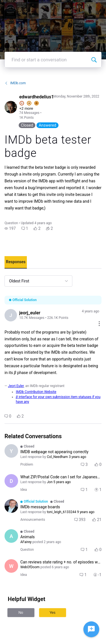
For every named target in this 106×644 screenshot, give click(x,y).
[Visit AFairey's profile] (11, 536)
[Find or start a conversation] (94, 60)
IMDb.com (15, 83)
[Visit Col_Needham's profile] (11, 506)
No (21, 612)
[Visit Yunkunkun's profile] (11, 451)
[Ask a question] (91, 629)
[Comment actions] (99, 324)
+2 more (26, 108)
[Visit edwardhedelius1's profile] (11, 107)
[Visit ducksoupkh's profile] (11, 481)
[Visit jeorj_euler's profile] (11, 315)
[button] (10, 228)
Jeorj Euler (16, 386)
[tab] (16, 262)
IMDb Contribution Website (36, 392)
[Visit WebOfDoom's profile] (11, 566)
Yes (52, 612)
